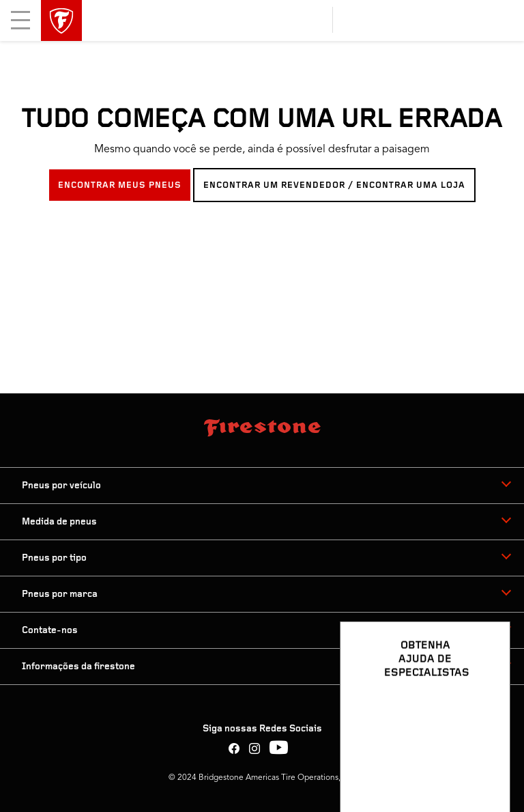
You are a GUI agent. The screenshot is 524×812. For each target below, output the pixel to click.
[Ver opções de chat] (484, 762)
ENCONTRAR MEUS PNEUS (120, 185)
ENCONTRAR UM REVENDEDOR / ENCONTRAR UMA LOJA (334, 185)
